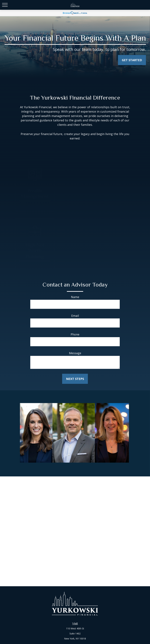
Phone (75, 334)
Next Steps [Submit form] (75, 379)
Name (75, 297)
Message (75, 353)
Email (75, 316)
